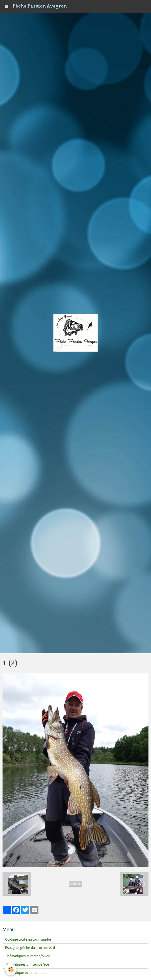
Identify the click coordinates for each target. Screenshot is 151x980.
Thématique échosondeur (25, 973)
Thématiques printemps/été (27, 964)
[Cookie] (11, 970)
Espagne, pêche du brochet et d (30, 948)
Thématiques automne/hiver (27, 956)
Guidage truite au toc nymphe (28, 939)
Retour (75, 884)
